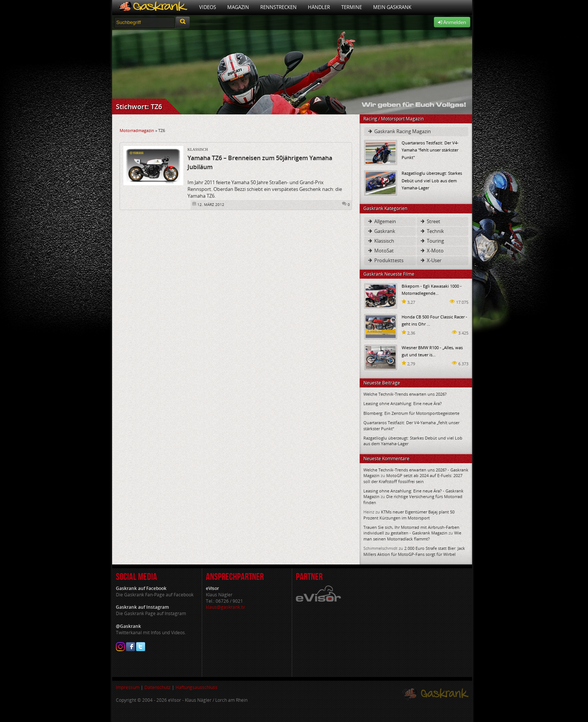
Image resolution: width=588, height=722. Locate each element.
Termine (352, 7)
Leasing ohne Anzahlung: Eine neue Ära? (403, 403)
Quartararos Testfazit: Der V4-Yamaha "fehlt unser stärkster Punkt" (430, 150)
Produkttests (385, 260)
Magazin (238, 7)
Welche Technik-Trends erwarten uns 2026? (405, 394)
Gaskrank (381, 231)
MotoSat (380, 251)
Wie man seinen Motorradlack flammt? (412, 536)
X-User (430, 260)
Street (430, 221)
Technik (432, 231)
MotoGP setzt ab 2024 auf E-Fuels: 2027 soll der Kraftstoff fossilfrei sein (413, 478)
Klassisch (198, 149)
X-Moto (432, 251)
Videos (208, 7)
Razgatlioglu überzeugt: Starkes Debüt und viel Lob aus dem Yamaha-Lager (432, 180)
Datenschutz (157, 687)
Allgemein (382, 221)
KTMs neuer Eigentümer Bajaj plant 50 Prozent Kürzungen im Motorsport (409, 515)
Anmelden (452, 22)
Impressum (128, 687)
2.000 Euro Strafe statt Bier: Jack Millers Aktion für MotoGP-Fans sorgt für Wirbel (414, 551)
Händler (319, 7)
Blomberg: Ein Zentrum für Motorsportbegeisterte (411, 413)
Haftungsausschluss (196, 687)
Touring (432, 241)
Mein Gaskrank (392, 7)
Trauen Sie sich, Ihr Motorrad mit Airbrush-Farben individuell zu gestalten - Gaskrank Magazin (411, 530)
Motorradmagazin (137, 130)
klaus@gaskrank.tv (225, 607)
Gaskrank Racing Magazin (399, 131)
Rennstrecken (278, 7)
